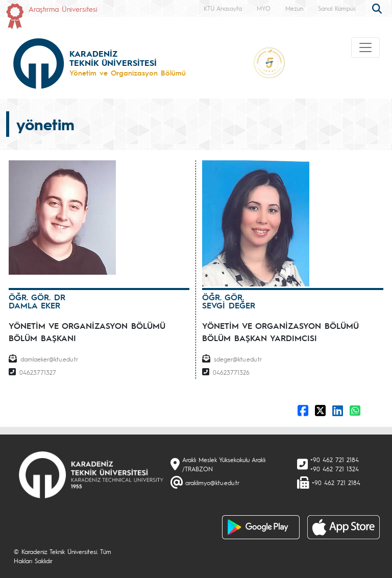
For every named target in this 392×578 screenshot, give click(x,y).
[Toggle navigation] (365, 47)
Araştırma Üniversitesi (63, 9)
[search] (378, 8)
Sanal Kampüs (337, 8)
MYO (264, 8)
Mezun (294, 8)
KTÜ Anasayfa (223, 8)
